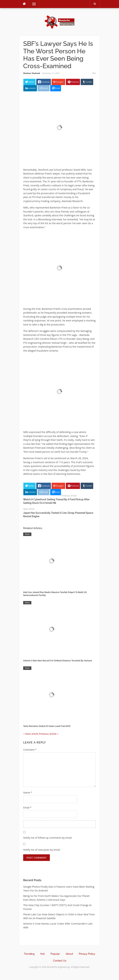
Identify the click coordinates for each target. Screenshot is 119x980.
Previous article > (49, 734)
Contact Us (60, 961)
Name (28, 793)
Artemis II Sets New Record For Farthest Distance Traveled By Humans (58, 661)
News (27, 534)
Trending (29, 954)
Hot (42, 954)
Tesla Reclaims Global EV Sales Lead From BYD (47, 726)
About (69, 954)
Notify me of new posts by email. (42, 850)
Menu (32, 4)
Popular (55, 954)
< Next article (31, 734)
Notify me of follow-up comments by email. (48, 838)
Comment (30, 750)
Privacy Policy (87, 954)
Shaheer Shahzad (32, 73)
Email (27, 808)
